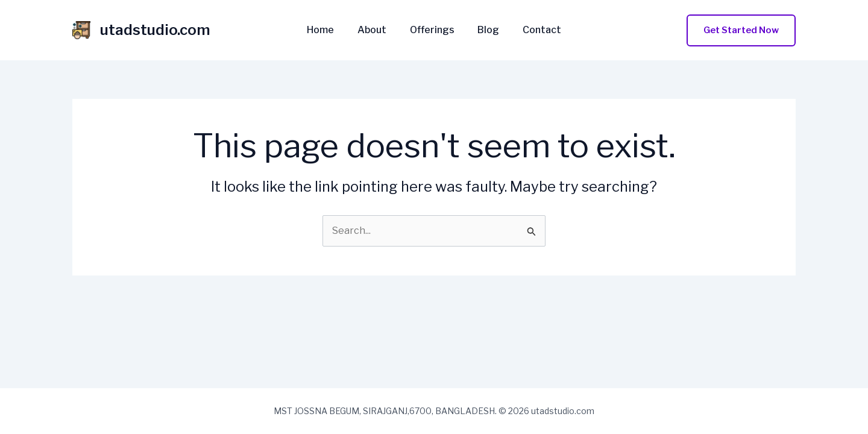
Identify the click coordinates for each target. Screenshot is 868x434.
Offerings (432, 30)
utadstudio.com (155, 30)
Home (329, 30)
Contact (534, 30)
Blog (485, 30)
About (376, 30)
